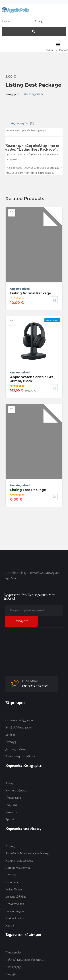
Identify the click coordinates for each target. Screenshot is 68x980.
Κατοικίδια (12, 812)
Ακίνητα (10, 783)
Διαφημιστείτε (14, 974)
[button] (54, 388)
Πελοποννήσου (15, 904)
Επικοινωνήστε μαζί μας (20, 756)
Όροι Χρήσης (13, 967)
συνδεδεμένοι (30, 154)
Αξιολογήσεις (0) (23, 123)
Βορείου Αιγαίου (15, 911)
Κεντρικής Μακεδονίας (19, 861)
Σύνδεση (50, 50)
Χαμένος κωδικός (16, 749)
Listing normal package (31, 293)
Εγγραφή (64, 50)
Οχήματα (11, 805)
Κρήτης (10, 926)
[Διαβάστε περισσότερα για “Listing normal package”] (54, 300)
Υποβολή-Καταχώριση (19, 727)
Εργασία (10, 819)
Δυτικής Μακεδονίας (18, 868)
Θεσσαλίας (12, 882)
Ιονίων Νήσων (14, 889)
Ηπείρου (11, 875)
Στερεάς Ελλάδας (16, 897)
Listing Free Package (28, 490)
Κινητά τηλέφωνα (16, 790)
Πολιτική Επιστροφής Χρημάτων (25, 960)
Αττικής (10, 846)
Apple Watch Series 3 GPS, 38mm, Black (33, 379)
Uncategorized (34, 94)
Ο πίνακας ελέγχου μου (20, 720)
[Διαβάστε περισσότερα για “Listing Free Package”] (54, 496)
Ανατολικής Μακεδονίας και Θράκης (27, 853)
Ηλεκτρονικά (13, 798)
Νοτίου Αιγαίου (15, 918)
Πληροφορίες (13, 952)
